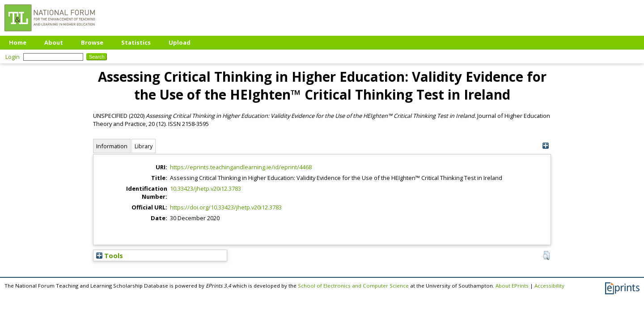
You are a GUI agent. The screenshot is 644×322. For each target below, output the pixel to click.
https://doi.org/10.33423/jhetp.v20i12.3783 (226, 207)
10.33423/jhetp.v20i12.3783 (205, 188)
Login (13, 57)
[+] (545, 146)
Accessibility (549, 286)
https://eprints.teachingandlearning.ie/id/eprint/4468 (241, 167)
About (54, 42)
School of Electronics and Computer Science (353, 286)
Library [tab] (144, 146)
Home (18, 42)
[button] (546, 255)
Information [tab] (112, 146)
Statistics (136, 42)
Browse (92, 42)
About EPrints (512, 286)
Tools (110, 255)
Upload (180, 42)
